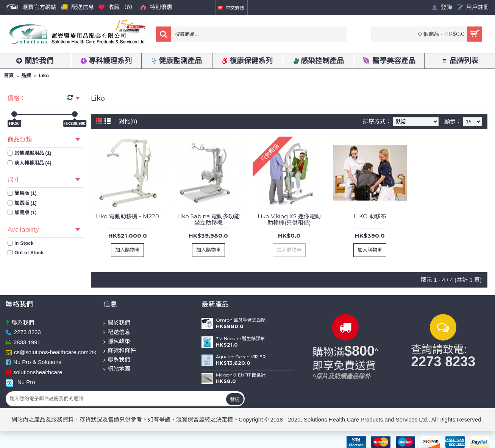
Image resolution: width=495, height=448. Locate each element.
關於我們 (117, 323)
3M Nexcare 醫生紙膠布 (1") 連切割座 (243, 339)
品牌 (26, 75)
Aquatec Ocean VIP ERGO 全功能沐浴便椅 (243, 357)
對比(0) (128, 121)
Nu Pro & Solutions (34, 363)
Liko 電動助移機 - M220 (127, 216)
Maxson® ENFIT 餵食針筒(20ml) (243, 375)
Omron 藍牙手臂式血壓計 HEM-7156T (243, 320)
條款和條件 (120, 351)
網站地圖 (117, 369)
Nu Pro (20, 382)
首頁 (9, 75)
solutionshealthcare (34, 373)
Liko (44, 75)
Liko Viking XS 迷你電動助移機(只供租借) (289, 219)
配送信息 (117, 332)
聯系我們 (20, 323)
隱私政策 (117, 341)
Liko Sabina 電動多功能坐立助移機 (208, 219)
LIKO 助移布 (370, 216)
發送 (235, 399)
